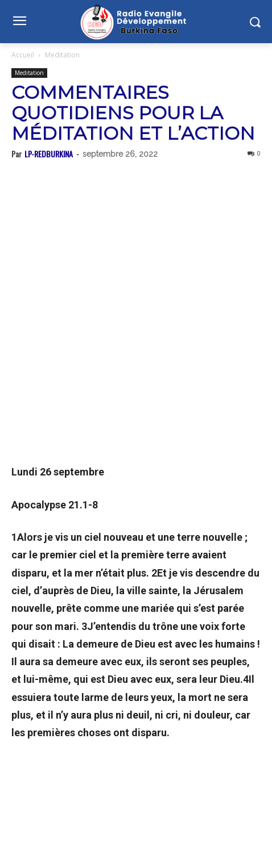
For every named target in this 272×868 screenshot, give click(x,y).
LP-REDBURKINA (49, 154)
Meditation (62, 55)
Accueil (23, 55)
